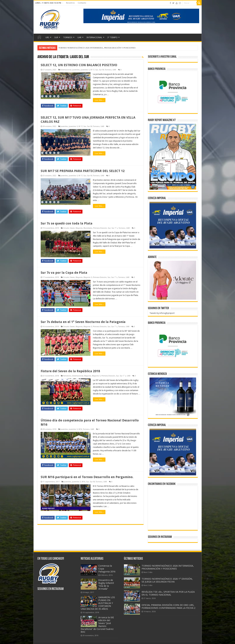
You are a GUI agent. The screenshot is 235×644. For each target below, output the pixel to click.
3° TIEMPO (112, 37)
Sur (97, 70)
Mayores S (88, 277)
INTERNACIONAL (94, 37)
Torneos (108, 70)
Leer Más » (99, 100)
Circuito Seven (69, 228)
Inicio (39, 37)
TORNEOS (68, 37)
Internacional (66, 70)
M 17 (92, 70)
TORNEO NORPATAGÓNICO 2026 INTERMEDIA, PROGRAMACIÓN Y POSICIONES (97, 48)
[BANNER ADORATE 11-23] (173, 280)
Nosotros (70, 3)
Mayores (79, 228)
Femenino (67, 376)
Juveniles (76, 70)
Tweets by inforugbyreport (162, 313)
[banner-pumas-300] (173, 225)
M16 (80, 429)
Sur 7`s (115, 228)
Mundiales (88, 228)
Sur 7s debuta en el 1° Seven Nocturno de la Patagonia (83, 322)
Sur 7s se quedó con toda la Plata (67, 223)
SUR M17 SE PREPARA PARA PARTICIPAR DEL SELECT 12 (83, 171)
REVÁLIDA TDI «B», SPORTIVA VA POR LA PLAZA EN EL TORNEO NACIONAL (168, 593)
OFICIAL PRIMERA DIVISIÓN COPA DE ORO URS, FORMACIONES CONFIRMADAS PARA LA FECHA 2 (168, 607)
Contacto (82, 3)
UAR (79, 37)
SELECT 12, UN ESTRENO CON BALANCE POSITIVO (79, 65)
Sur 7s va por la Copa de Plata (64, 273)
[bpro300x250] (173, 92)
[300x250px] (173, 397)
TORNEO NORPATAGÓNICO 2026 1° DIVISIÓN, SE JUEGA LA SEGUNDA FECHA (167, 580)
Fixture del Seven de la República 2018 (70, 371)
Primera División (100, 228)
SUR (56, 37)
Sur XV (102, 70)
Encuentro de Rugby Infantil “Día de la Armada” (106, 584)
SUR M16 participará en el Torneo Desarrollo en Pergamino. (87, 477)
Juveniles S (85, 70)
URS (47, 37)
